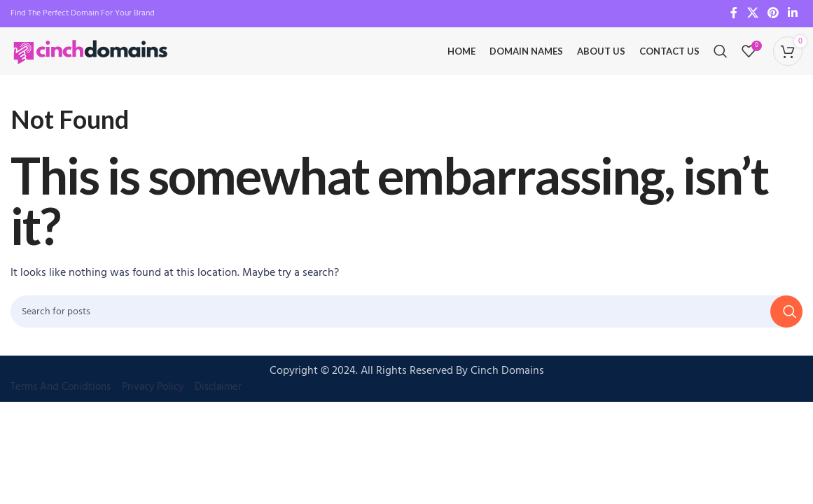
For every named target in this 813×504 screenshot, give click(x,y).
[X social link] (752, 14)
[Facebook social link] (734, 14)
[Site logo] (91, 59)
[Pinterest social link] (773, 14)
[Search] (721, 59)
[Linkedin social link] (793, 14)
